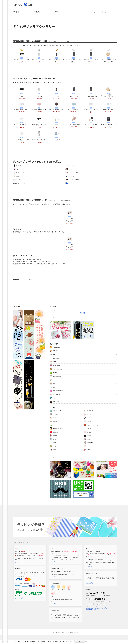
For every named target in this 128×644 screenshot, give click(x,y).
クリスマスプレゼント (58, 425)
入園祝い (89, 450)
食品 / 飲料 (55, 351)
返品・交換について (90, 548)
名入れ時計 (71, 169)
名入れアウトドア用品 (74, 180)
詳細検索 (82, 313)
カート (110, 12)
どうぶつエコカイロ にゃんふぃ (91, 122)
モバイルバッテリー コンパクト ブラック (39, 122)
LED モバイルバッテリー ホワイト (91, 107)
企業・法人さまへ (90, 608)
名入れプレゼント (57, 411)
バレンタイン (56, 414)
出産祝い (55, 450)
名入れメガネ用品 (20, 183)
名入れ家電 (19, 180)
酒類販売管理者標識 (91, 611)
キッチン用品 (56, 358)
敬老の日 (55, 421)
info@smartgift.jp (97, 600)
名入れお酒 (19, 166)
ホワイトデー (90, 414)
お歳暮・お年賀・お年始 (92, 425)
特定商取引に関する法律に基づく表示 (95, 609)
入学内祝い (89, 432)
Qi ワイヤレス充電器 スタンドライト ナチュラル (108, 57)
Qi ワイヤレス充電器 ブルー (74, 107)
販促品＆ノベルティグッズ (59, 429)
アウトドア (55, 398)
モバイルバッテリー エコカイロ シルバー (39, 57)
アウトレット (56, 402)
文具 (54, 387)
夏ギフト (89, 421)
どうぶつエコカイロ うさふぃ (74, 121)
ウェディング (90, 446)
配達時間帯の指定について (57, 584)
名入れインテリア (20, 169)
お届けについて (54, 548)
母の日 (54, 418)
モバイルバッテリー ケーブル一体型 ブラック (74, 57)
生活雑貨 (55, 373)
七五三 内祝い (56, 432)
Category (54, 344)
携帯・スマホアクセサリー (59, 391)
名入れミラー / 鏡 (20, 173)
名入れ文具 (71, 176)
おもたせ (55, 446)
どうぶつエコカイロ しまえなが (56, 122)
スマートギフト (24, 5)
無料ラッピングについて (91, 574)
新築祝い (89, 436)
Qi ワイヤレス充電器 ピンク (39, 107)
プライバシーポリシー (54, 642)
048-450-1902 (97, 594)
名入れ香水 (71, 183)
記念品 (54, 439)
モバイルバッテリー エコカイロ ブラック (56, 57)
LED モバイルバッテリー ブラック (22, 57)
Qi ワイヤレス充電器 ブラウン (56, 107)
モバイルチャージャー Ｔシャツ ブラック (108, 122)
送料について (18, 548)
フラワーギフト (56, 394)
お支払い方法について (20, 571)
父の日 (88, 418)
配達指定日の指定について (57, 568)
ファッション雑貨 (57, 376)
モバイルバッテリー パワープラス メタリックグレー (91, 57)
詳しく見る (18, 564)
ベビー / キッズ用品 (58, 369)
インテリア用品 (56, 365)
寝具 (54, 384)
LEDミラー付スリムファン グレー (39, 137)
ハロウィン (55, 443)
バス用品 (55, 362)
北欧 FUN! (89, 429)
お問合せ (89, 590)
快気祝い (89, 439)
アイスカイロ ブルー (56, 136)
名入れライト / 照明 (73, 173)
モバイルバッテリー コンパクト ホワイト (22, 122)
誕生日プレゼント (91, 411)
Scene (52, 408)
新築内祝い (55, 436)
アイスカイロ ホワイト (108, 107)
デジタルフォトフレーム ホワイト (70, 217)
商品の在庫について (55, 611)
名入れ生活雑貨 (20, 176)
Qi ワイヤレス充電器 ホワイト (22, 107)
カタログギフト (56, 347)
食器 (54, 354)
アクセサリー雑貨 (57, 380)
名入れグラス (72, 166)
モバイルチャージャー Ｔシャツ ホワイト (22, 137)
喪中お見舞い (90, 443)
